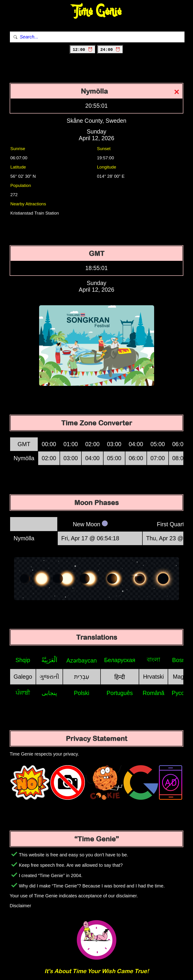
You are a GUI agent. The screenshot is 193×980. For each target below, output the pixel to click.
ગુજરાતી (49, 677)
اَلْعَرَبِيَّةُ (49, 660)
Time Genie (96, 12)
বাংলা (153, 660)
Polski (82, 693)
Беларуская (120, 660)
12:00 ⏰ (83, 50)
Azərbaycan (82, 660)
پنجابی (49, 693)
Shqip (23, 660)
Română (154, 693)
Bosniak (182, 660)
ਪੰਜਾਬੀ (23, 693)
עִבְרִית (82, 677)
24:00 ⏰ (110, 50)
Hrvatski (153, 677)
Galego (23, 677)
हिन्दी (120, 677)
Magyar (182, 677)
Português (120, 693)
